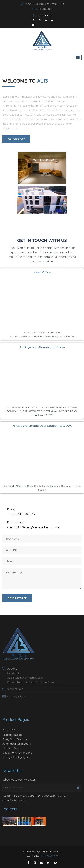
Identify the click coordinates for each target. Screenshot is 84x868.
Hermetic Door (11, 748)
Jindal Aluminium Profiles (17, 753)
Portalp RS (9, 730)
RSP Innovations (49, 856)
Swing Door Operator (15, 739)
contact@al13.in (44, 9)
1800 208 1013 (44, 15)
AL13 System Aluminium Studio (25, 678)
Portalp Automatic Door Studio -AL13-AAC (32, 682)
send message (17, 598)
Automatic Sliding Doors (17, 744)
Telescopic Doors (12, 735)
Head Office (14, 673)
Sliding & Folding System (17, 757)
